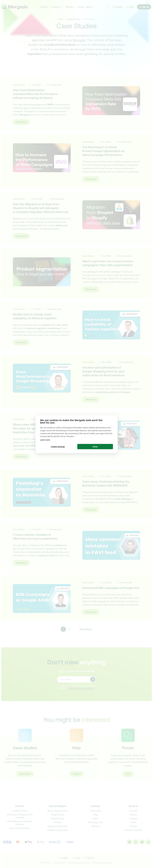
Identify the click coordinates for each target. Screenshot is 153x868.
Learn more (45, 440)
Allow (95, 447)
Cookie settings (58, 447)
